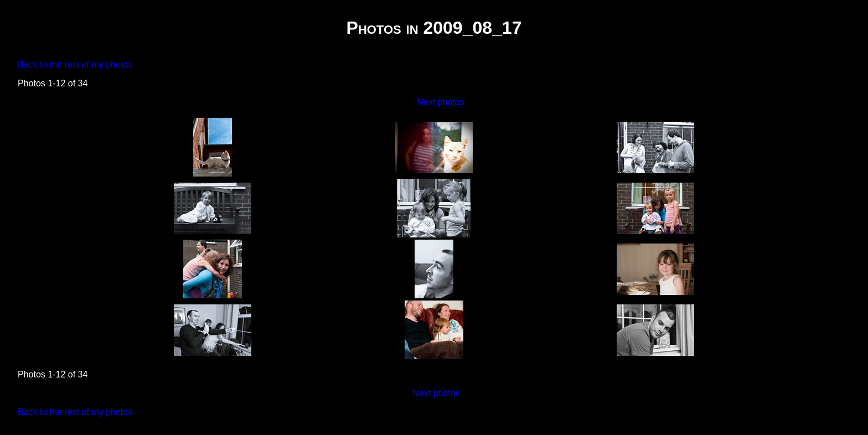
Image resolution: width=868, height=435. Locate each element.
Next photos (440, 102)
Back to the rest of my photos (75, 64)
